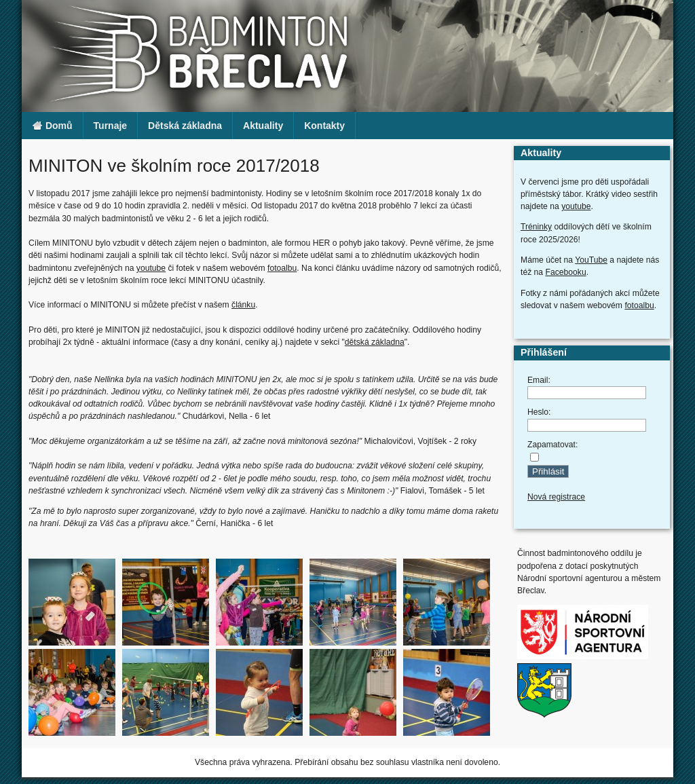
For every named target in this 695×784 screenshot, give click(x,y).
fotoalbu (282, 268)
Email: (539, 380)
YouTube (591, 260)
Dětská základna (185, 126)
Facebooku (566, 272)
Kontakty (324, 126)
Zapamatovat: (552, 445)
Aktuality (263, 126)
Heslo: (539, 412)
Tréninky (536, 227)
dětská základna (375, 342)
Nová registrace (556, 497)
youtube (151, 268)
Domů (52, 126)
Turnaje (111, 126)
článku (243, 305)
